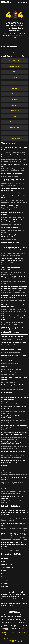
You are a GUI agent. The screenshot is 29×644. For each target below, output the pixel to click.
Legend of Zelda (14, 139)
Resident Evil (15, 122)
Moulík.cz (5, 601)
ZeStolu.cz (5, 597)
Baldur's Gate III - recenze (10, 364)
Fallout (14, 88)
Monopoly (5, 571)
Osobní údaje (20, 632)
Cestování (5, 594)
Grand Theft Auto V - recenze (11, 369)
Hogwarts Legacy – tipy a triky (11, 225)
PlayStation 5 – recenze (9, 470)
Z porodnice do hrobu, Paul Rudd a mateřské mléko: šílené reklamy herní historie (14, 311)
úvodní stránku (20, 33)
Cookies (14, 632)
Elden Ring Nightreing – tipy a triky (13, 217)
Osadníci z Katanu (7, 565)
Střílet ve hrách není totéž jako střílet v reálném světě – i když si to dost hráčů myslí (14, 318)
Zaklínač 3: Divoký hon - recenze (12, 337)
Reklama (3, 632)
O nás (7, 634)
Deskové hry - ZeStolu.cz (12, 554)
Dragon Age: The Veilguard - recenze (14, 372)
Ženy (20, 592)
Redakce (9, 632)
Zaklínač (15, 77)
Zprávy (11, 592)
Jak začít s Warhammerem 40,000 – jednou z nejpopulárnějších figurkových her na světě (14, 512)
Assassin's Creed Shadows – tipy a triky (14, 174)
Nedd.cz (25, 599)
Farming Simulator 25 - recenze (12, 350)
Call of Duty (14, 100)
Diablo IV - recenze (8, 366)
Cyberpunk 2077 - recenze (10, 361)
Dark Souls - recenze (8, 382)
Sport (16, 592)
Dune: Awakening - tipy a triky (11, 227)
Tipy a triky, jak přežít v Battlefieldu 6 (14, 152)
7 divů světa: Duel (7, 568)
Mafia (15, 72)
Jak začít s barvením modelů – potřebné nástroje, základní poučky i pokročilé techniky (13, 519)
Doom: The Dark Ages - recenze (12, 390)
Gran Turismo (14, 133)
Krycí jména (5, 583)
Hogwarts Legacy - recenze (10, 352)
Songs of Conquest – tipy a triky (12, 205)
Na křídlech (5, 586)
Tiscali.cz (4, 592)
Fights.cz (12, 601)
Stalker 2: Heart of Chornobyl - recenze (14, 355)
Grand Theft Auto (14, 66)
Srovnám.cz (23, 603)
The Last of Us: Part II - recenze (12, 339)
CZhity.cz (4, 603)
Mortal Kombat (15, 127)
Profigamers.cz (21, 594)
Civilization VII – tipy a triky (10, 176)
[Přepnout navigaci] (22, 2)
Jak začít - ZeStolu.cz (11, 506)
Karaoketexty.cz (7, 599)
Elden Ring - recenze (8, 358)
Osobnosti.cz (14, 597)
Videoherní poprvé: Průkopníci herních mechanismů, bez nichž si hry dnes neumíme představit (14, 249)
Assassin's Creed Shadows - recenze (13, 342)
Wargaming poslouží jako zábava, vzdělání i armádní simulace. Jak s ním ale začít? (14, 544)
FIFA (14, 116)
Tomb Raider (14, 111)
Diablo (14, 105)
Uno (3, 577)
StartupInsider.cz (7, 605)
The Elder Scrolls (14, 83)
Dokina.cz (19, 601)
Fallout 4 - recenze (8, 375)
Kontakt (3, 634)
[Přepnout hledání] (19, 2)
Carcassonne (6, 558)
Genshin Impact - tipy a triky (11, 193)
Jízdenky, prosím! (7, 580)
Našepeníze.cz (13, 603)
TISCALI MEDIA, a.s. (18, 637)
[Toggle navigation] (27, 2)
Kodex (25, 632)
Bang (3, 561)
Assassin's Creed (14, 61)
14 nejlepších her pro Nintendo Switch (14, 425)
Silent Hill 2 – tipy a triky (9, 240)
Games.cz (12, 594)
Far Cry (14, 94)
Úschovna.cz (17, 599)
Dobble (4, 574)
